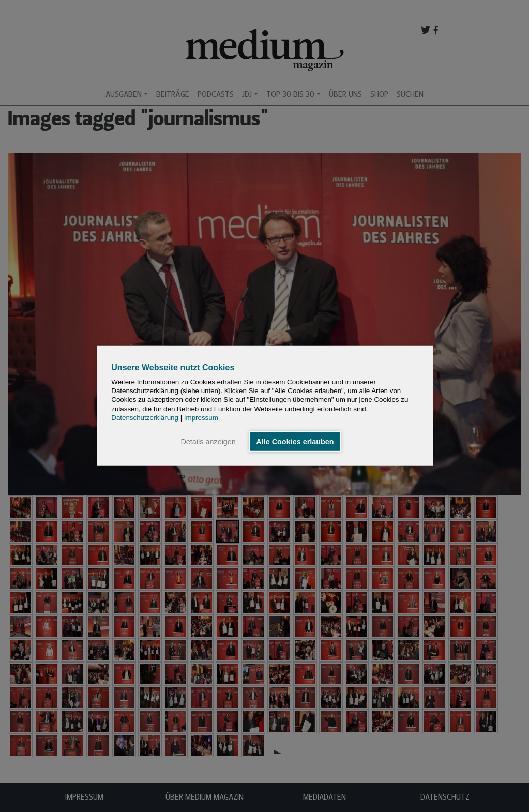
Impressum (201, 418)
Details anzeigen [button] (208, 442)
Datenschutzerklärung (145, 418)
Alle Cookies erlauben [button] (295, 442)
